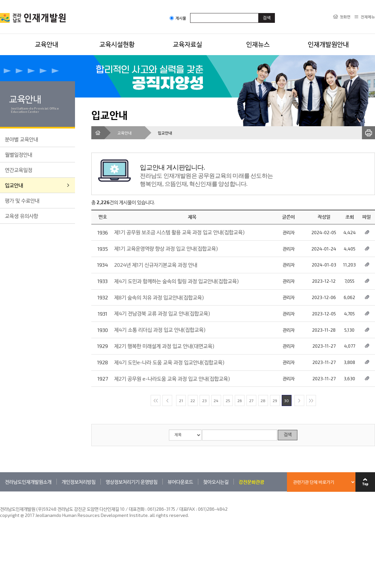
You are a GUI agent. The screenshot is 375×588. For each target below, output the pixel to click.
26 (240, 400)
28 (263, 400)
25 (228, 400)
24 (216, 400)
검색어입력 (190, 13)
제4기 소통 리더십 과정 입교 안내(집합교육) (160, 330)
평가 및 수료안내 (22, 200)
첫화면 (345, 17)
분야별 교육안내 (22, 139)
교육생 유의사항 (22, 216)
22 (193, 400)
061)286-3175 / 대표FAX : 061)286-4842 (187, 509)
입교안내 (14, 185)
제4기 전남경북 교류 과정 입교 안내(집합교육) (162, 313)
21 (181, 400)
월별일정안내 (19, 154)
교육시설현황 (117, 44)
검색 (288, 435)
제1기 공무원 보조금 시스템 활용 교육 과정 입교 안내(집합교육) (179, 232)
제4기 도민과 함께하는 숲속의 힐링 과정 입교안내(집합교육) (176, 281)
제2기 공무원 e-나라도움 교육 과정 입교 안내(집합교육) (172, 378)
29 (275, 400)
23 (204, 400)
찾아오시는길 (216, 482)
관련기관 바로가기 (0, 491)
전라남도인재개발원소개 (28, 482)
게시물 (178, 18)
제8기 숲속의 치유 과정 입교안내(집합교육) (159, 297)
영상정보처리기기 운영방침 (132, 482)
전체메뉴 (368, 17)
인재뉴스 (258, 44)
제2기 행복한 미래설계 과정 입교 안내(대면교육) (164, 346)
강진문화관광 (251, 482)
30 (286, 400)
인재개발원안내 (328, 44)
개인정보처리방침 (79, 482)
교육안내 (47, 44)
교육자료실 (187, 44)
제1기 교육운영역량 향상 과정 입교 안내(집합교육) (166, 248)
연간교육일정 (19, 170)
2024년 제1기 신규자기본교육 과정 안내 (156, 265)
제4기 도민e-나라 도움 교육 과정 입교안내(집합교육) (169, 362)
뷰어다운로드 (180, 482)
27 (251, 400)
